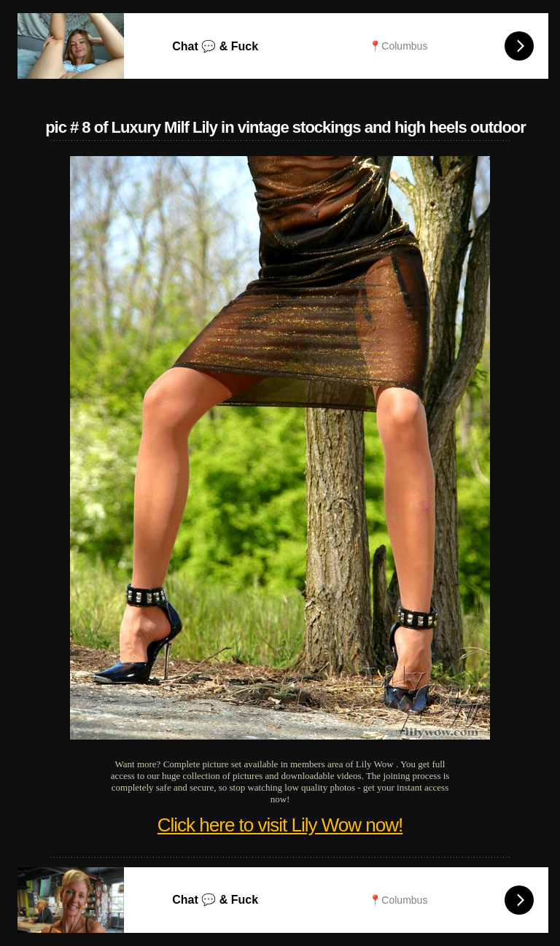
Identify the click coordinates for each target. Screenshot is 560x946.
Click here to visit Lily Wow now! (280, 825)
